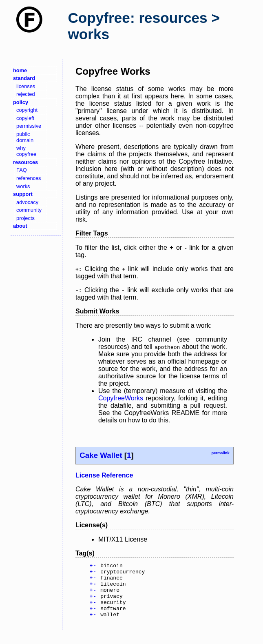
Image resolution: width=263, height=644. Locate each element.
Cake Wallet (101, 455)
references (29, 178)
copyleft (25, 118)
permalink (220, 453)
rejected (26, 94)
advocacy (27, 202)
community (29, 210)
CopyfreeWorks (121, 398)
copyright (27, 110)
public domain (25, 137)
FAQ (22, 170)
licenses (26, 86)
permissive (29, 126)
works (23, 186)
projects (25, 218)
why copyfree (26, 151)
